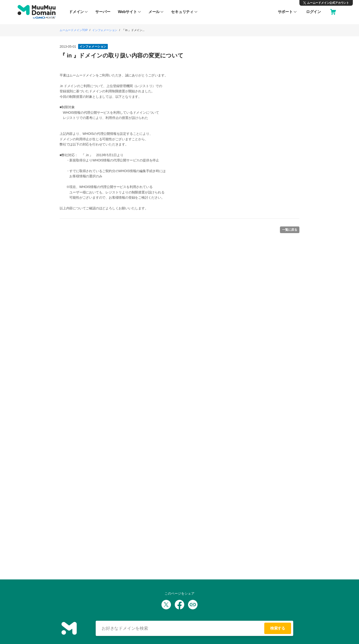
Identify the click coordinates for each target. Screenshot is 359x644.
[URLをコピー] (193, 605)
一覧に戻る (290, 230)
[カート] (333, 12)
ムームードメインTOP (74, 30)
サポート (287, 12)
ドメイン (78, 12)
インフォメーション (105, 30)
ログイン (314, 12)
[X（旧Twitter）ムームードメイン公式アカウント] (326, 3)
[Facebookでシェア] (179, 605)
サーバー (103, 12)
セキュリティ (184, 12)
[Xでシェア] (166, 605)
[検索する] (182, 628)
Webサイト (129, 12)
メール (156, 12)
